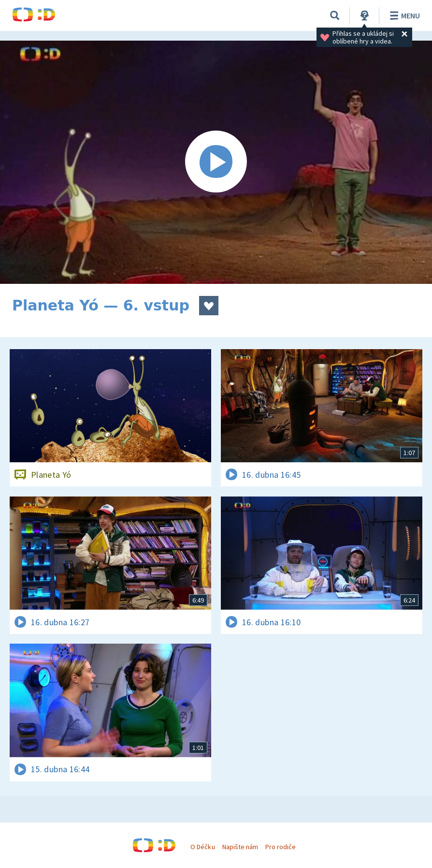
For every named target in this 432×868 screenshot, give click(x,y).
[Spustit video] (216, 162)
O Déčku (202, 847)
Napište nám (240, 847)
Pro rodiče (281, 847)
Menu (403, 15)
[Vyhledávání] (335, 15)
